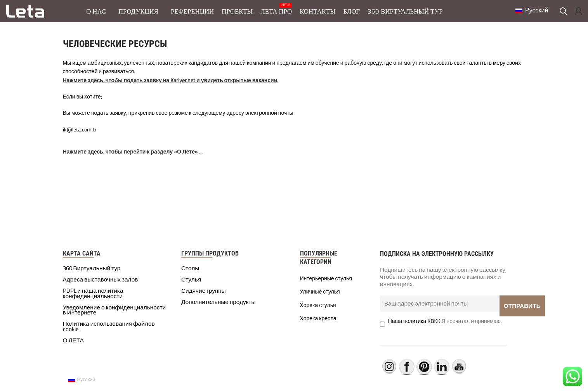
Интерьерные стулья (326, 283)
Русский (527, 12)
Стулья (191, 285)
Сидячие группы (204, 296)
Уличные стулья (320, 297)
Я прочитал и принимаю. (445, 326)
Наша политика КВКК (414, 326)
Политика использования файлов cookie (109, 332)
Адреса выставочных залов (101, 285)
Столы (190, 273)
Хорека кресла (318, 323)
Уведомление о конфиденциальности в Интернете (114, 315)
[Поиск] (563, 14)
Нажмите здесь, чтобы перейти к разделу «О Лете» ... (133, 156)
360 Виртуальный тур (92, 273)
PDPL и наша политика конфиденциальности (93, 299)
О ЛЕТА (74, 345)
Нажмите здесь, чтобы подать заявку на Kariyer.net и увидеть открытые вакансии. (171, 85)
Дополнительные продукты (219, 307)
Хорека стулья (318, 310)
